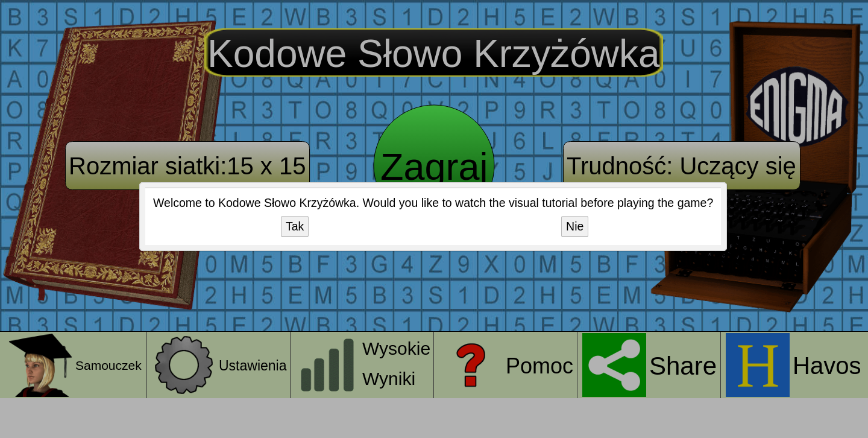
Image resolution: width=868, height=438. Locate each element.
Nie (575, 226)
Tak (295, 226)
